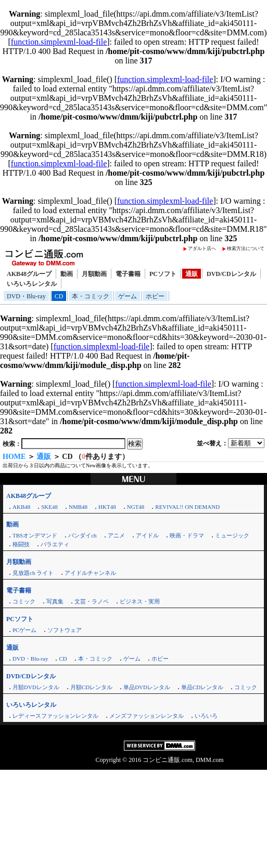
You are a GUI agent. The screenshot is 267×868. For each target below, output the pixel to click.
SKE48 (49, 507)
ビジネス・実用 (140, 601)
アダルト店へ (202, 248)
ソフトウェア (65, 630)
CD (59, 296)
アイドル (147, 535)
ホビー (155, 296)
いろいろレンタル (32, 284)
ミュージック (232, 535)
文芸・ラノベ (92, 601)
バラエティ (55, 544)
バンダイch (82, 535)
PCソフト (163, 274)
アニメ (116, 535)
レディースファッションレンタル (55, 716)
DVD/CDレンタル (231, 274)
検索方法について (246, 248)
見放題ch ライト (33, 573)
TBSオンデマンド (35, 535)
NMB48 (78, 507)
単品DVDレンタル (147, 687)
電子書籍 (128, 274)
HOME (14, 457)
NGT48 (136, 507)
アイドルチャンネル (90, 573)
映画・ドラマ (187, 535)
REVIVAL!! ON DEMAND (187, 507)
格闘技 (21, 544)
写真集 (55, 601)
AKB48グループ (29, 274)
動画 (67, 274)
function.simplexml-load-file (59, 42)
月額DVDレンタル (36, 687)
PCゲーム (24, 630)
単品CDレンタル (202, 687)
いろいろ (206, 716)
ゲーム (128, 296)
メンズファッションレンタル (147, 716)
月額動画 (94, 274)
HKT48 (107, 507)
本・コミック (91, 296)
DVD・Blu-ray (26, 296)
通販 (192, 274)
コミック (24, 601)
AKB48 (21, 507)
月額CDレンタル (91, 687)
